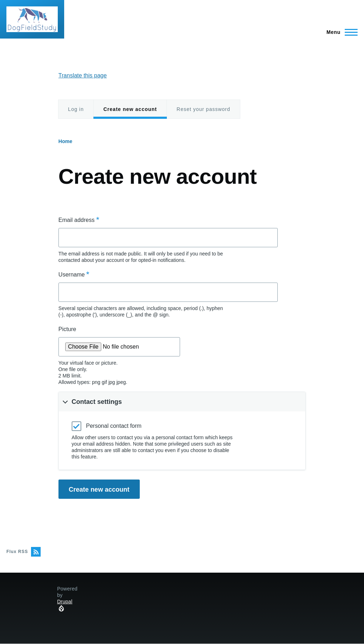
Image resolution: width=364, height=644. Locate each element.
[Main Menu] (340, 32)
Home (65, 141)
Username (72, 275)
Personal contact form (114, 426)
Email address (76, 220)
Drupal (65, 602)
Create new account (130, 113)
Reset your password (203, 109)
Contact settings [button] (97, 402)
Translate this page (83, 75)
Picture (67, 329)
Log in (76, 109)
